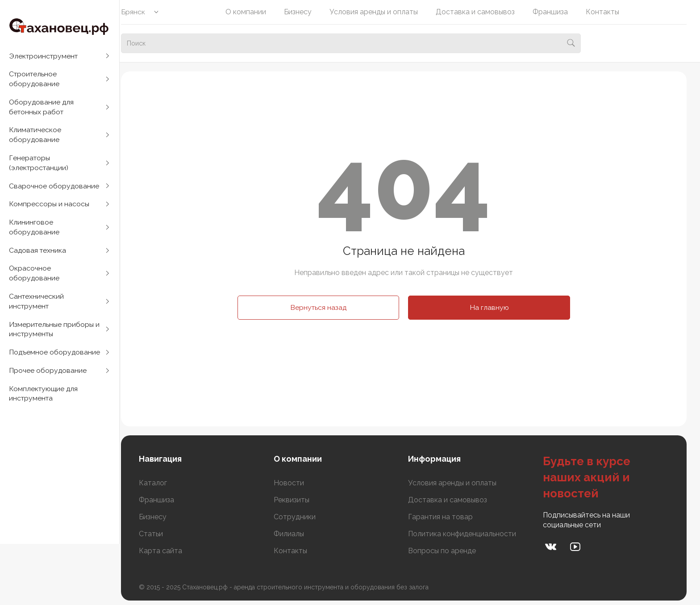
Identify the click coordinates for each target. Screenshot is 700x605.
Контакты (609, 12)
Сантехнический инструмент (37, 307)
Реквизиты (300, 500)
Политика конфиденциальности (468, 534)
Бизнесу (304, 12)
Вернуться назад (324, 307)
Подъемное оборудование (55, 360)
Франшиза (556, 12)
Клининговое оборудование (34, 232)
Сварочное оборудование (54, 189)
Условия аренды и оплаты (380, 12)
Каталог (165, 483)
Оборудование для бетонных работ (42, 108)
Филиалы (298, 534)
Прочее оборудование (48, 378)
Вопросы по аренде (448, 551)
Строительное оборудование (34, 80)
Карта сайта (173, 551)
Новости (298, 483)
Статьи (163, 534)
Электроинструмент (45, 56)
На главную (495, 307)
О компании (252, 12)
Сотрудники (304, 517)
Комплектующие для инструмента (45, 402)
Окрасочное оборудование (34, 279)
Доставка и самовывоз (481, 12)
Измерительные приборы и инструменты (55, 336)
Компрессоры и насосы (49, 208)
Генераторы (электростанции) (40, 165)
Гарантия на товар (447, 517)
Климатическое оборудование (36, 137)
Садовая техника (38, 255)
